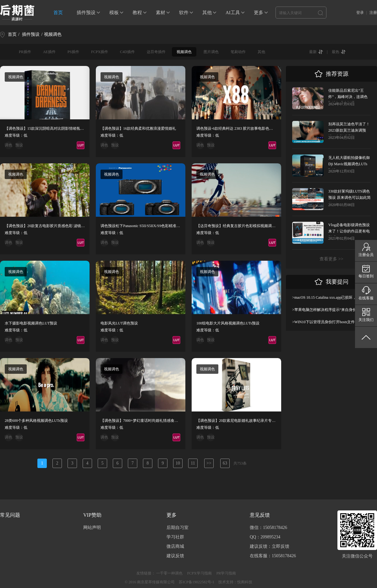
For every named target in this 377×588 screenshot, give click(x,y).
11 (193, 463)
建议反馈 (175, 556)
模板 (114, 13)
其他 (207, 13)
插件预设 (86, 13)
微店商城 (175, 546)
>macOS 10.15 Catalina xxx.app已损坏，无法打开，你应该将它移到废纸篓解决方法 (331, 297)
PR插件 (25, 52)
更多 (259, 13)
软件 (184, 13)
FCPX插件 (100, 52)
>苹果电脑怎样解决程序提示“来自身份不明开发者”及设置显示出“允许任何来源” (331, 310)
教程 (137, 13)
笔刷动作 (238, 52)
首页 (58, 13)
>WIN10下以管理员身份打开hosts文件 (323, 322)
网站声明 (92, 528)
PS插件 (73, 52)
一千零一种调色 (169, 573)
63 (225, 463)
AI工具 (233, 13)
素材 (161, 13)
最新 (313, 52)
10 (178, 463)
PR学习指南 (226, 573)
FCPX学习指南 (199, 573)
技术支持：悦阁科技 (235, 582)
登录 (360, 13)
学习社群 (175, 537)
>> (209, 463)
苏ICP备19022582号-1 (197, 582)
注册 (373, 13)
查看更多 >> (331, 259)
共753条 (240, 463)
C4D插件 (127, 52)
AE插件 (49, 52)
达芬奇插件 (156, 52)
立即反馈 (281, 546)
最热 (336, 52)
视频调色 (184, 52)
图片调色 (211, 52)
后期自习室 (178, 528)
